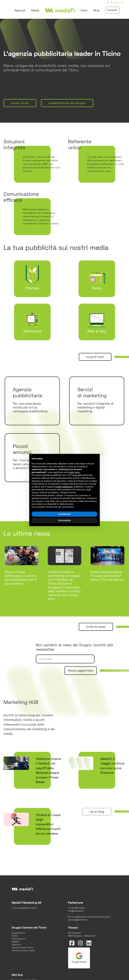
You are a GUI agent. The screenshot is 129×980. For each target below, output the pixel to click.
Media (35, 10)
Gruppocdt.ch (18, 933)
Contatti (112, 10)
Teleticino (16, 945)
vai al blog (97, 812)
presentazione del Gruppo (67, 103)
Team (84, 10)
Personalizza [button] (65, 520)
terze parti (77, 475)
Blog (96, 10)
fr (122, 3)
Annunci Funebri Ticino (22, 947)
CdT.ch (15, 936)
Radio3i (15, 942)
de (115, 3)
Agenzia (20, 10)
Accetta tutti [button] (65, 514)
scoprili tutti (95, 357)
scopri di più (20, 103)
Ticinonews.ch (18, 939)
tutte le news (96, 627)
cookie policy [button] (74, 472)
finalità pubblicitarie (64, 487)
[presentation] (81, 685)
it (108, 3)
